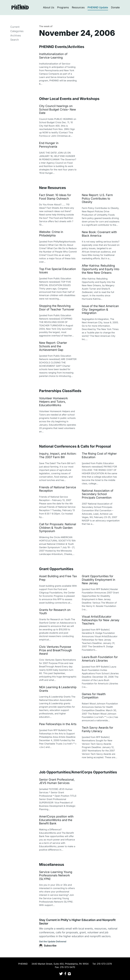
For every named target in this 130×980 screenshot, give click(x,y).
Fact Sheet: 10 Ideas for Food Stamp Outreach (55, 197)
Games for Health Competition (94, 696)
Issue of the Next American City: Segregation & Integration (100, 310)
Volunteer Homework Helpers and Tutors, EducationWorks (54, 402)
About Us (49, 7)
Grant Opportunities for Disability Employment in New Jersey (99, 580)
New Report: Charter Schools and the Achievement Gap (53, 346)
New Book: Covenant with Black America (99, 234)
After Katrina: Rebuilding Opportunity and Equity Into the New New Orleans (101, 269)
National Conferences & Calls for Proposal (75, 446)
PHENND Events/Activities (62, 47)
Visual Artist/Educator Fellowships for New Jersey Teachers (101, 620)
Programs (63, 7)
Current (15, 27)
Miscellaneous (52, 865)
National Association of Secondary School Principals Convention (98, 494)
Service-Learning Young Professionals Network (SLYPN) (56, 876)
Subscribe (48, 946)
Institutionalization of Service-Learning (53, 56)
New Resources (53, 188)
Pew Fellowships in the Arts (58, 724)
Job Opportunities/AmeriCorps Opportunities (78, 772)
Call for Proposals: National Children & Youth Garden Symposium (58, 528)
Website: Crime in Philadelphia (51, 234)
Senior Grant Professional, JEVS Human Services (57, 781)
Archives (16, 35)
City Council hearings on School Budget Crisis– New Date (58, 110)
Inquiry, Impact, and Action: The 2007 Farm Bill (58, 456)
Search (15, 40)
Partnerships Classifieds (60, 391)
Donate (115, 7)
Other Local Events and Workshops (69, 99)
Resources (78, 7)
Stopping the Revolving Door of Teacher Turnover (57, 308)
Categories (17, 31)
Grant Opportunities (56, 569)
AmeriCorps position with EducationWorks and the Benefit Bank (56, 820)
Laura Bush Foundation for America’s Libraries (100, 659)
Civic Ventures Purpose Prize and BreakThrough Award (56, 650)
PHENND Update (98, 7)
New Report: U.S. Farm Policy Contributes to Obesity (97, 199)
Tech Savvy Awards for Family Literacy (97, 730)
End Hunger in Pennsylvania (49, 145)
